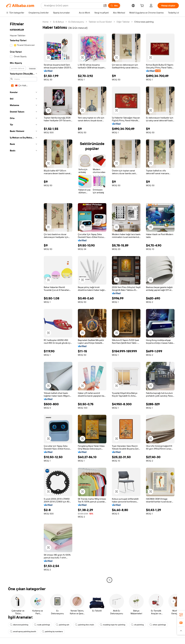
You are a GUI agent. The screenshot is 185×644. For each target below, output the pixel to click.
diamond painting (19, 625)
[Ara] (114, 6)
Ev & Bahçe (58, 22)
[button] (105, 6)
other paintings (158, 625)
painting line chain (85, 625)
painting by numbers (52, 632)
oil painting (137, 625)
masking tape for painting (113, 625)
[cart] (143, 6)
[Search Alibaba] (72, 6)
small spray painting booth (23, 632)
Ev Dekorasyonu (76, 22)
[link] (181, 615)
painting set (63, 625)
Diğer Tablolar (123, 22)
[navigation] (23, 301)
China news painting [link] (144, 22)
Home (45, 22)
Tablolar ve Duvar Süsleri (100, 22)
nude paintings (42, 625)
